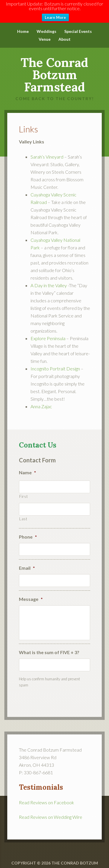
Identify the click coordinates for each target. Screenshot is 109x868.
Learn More (55, 17)
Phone (28, 533)
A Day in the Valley (49, 282)
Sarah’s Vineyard (47, 153)
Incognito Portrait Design (55, 365)
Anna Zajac (42, 403)
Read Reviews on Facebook (47, 799)
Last (23, 515)
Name (27, 468)
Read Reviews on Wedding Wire (51, 813)
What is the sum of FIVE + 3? (49, 648)
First (23, 492)
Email (27, 564)
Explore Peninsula (48, 334)
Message (31, 595)
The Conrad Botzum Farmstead (54, 71)
